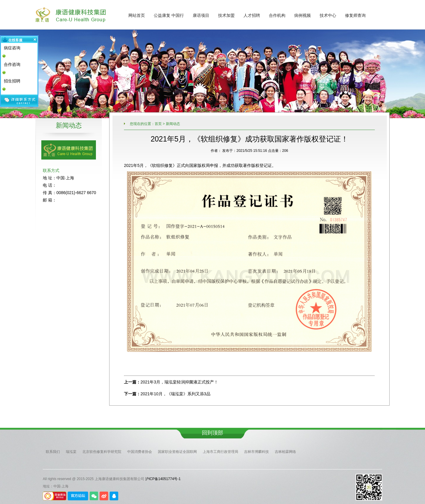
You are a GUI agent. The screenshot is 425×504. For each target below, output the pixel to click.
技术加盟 (226, 15)
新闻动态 (173, 124)
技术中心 (328, 15)
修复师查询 (355, 15)
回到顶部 (212, 433)
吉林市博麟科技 (256, 452)
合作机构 (277, 15)
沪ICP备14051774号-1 (163, 479)
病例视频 (303, 15)
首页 (158, 124)
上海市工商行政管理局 (220, 452)
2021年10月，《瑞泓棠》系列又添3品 (175, 394)
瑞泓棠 (71, 452)
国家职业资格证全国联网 (177, 452)
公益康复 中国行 (169, 15)
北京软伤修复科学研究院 (102, 452)
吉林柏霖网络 (285, 452)
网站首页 (137, 15)
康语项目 (201, 15)
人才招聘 (252, 15)
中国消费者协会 (140, 452)
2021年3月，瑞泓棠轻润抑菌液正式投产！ (179, 382)
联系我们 (53, 452)
